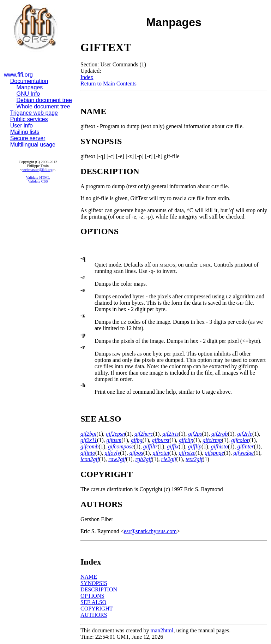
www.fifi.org (18, 75)
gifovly (112, 453)
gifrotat (161, 453)
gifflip (195, 446)
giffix (173, 446)
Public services (29, 119)
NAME (89, 577)
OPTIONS (92, 596)
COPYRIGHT (97, 609)
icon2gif (90, 459)
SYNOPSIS (94, 583)
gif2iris (170, 434)
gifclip (186, 440)
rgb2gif (144, 459)
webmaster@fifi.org (37, 170)
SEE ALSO (93, 602)
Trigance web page (34, 113)
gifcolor (240, 440)
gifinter (245, 446)
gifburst (161, 440)
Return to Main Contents (109, 84)
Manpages (30, 87)
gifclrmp (212, 440)
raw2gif (117, 459)
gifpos (136, 453)
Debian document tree (44, 100)
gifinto (88, 453)
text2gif (194, 459)
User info (22, 126)
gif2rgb (220, 434)
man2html (162, 630)
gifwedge (243, 453)
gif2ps (195, 434)
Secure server (28, 138)
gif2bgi (88, 434)
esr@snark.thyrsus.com (150, 531)
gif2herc (144, 434)
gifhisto (219, 446)
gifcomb (90, 446)
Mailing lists (25, 132)
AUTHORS (94, 615)
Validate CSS (38, 181)
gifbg (137, 440)
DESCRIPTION (99, 589)
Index (87, 77)
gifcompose (121, 446)
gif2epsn (115, 434)
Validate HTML (38, 177)
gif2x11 (89, 440)
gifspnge (214, 453)
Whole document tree (43, 106)
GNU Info (28, 94)
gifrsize (187, 453)
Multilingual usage (33, 145)
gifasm (114, 440)
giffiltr (150, 446)
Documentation (29, 81)
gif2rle (245, 434)
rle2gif (169, 459)
